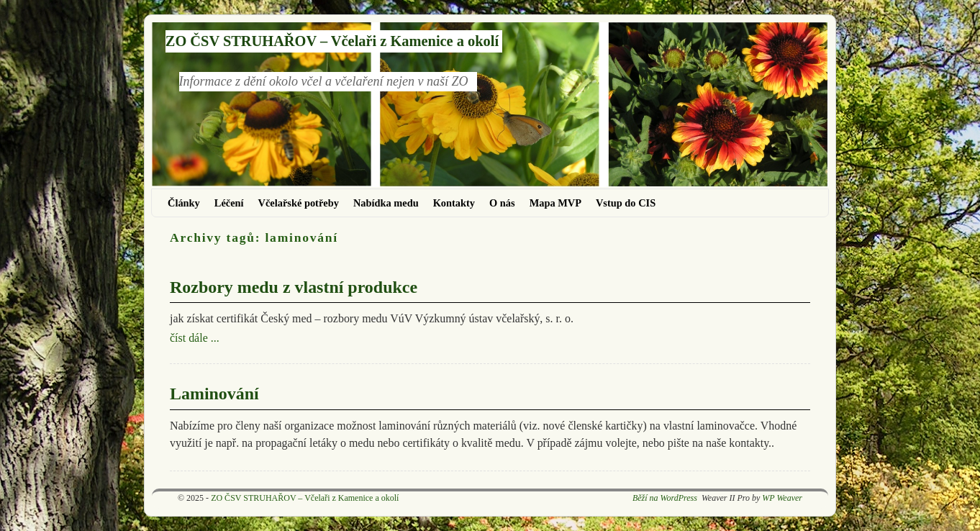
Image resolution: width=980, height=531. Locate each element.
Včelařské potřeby (299, 203)
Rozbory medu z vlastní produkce (294, 287)
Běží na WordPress (665, 498)
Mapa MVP (555, 203)
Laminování (214, 394)
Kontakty (454, 203)
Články (184, 203)
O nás (502, 203)
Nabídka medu (386, 203)
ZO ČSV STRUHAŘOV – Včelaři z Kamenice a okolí (332, 41)
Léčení (229, 203)
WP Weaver (782, 498)
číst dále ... (195, 338)
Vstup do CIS (626, 203)
